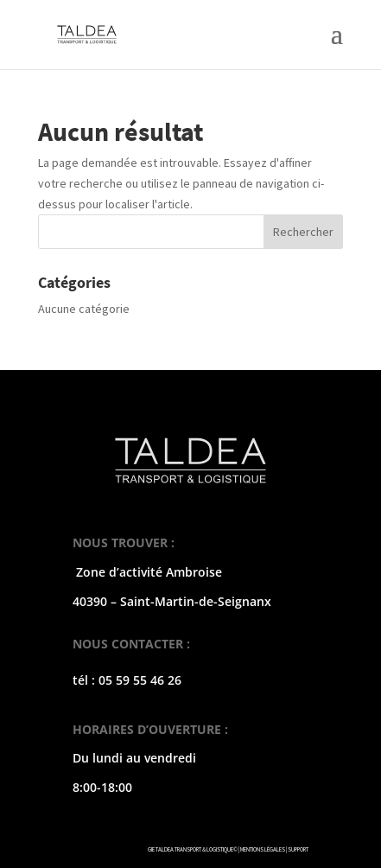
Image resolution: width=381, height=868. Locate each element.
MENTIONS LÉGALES (263, 849)
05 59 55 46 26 (140, 680)
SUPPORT (298, 849)
